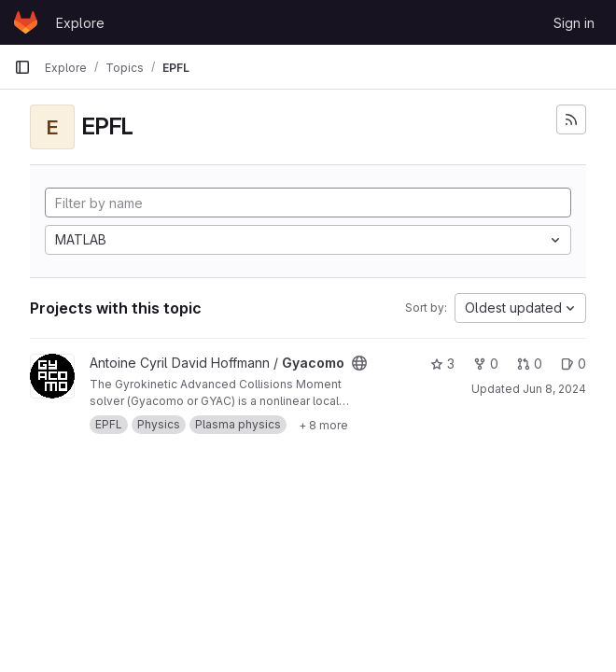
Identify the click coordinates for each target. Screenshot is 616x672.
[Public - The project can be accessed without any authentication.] (359, 363)
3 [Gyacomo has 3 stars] (442, 364)
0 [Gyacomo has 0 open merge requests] (530, 364)
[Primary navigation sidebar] (22, 67)
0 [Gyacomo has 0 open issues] (574, 364)
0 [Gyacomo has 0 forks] (486, 364)
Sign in (574, 23)
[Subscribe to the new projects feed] (571, 119)
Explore (80, 23)
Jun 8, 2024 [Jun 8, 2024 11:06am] (554, 389)
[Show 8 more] (323, 425)
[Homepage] (26, 22)
